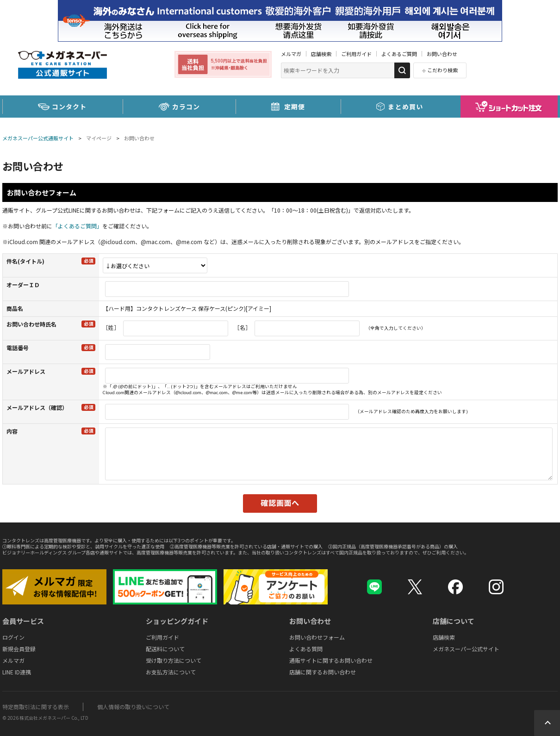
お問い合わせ (442, 54)
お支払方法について (171, 672)
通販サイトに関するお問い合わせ (331, 660)
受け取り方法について (174, 660)
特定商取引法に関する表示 (36, 707)
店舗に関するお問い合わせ (323, 672)
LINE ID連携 (17, 672)
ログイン (13, 637)
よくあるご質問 (399, 54)
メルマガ (291, 54)
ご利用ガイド (356, 54)
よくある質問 (306, 649)
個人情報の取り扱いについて (133, 707)
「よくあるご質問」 (77, 226)
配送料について (165, 649)
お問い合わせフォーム (317, 637)
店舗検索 (321, 54)
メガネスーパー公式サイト (466, 649)
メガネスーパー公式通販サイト (38, 138)
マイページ (99, 138)
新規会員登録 (19, 649)
